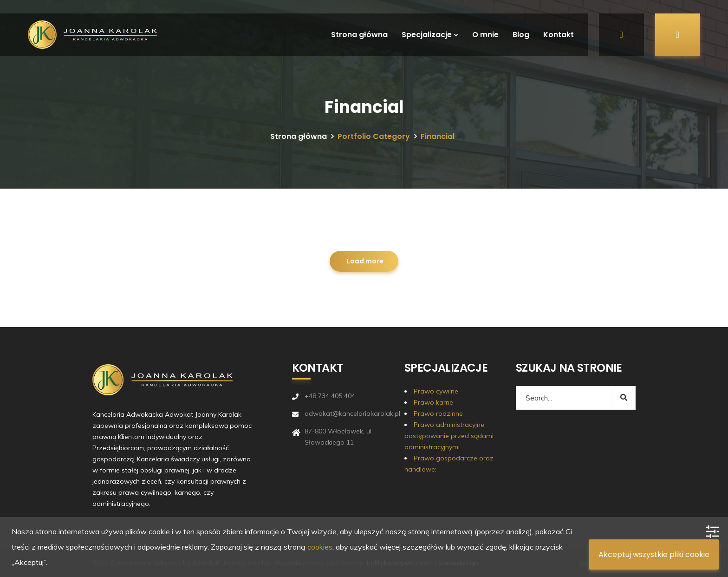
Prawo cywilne (436, 391)
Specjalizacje (427, 35)
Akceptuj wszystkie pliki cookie (654, 554)
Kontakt (559, 35)
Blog (521, 35)
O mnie (485, 35)
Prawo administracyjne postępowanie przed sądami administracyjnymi (449, 436)
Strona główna (359, 35)
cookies (320, 547)
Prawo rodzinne (438, 413)
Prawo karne (433, 402)
